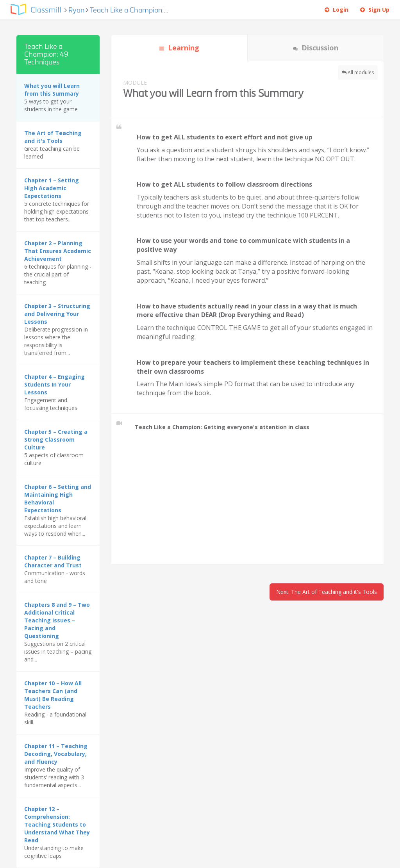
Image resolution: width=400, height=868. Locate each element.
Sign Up (375, 10)
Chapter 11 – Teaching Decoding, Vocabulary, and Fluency (56, 754)
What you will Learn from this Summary (52, 90)
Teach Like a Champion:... (129, 10)
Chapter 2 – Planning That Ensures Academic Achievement (58, 251)
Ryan (77, 10)
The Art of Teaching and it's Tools (53, 137)
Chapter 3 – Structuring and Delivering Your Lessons (57, 314)
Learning (179, 48)
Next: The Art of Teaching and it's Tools (327, 592)
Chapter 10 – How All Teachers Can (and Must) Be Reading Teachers (53, 695)
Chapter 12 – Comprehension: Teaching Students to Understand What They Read (57, 824)
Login (337, 10)
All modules (358, 72)
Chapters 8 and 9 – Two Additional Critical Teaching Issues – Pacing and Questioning (57, 620)
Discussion (316, 48)
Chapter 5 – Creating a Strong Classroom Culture (56, 439)
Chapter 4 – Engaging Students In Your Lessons (54, 384)
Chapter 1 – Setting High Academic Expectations (52, 188)
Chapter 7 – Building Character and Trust (53, 561)
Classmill (46, 10)
